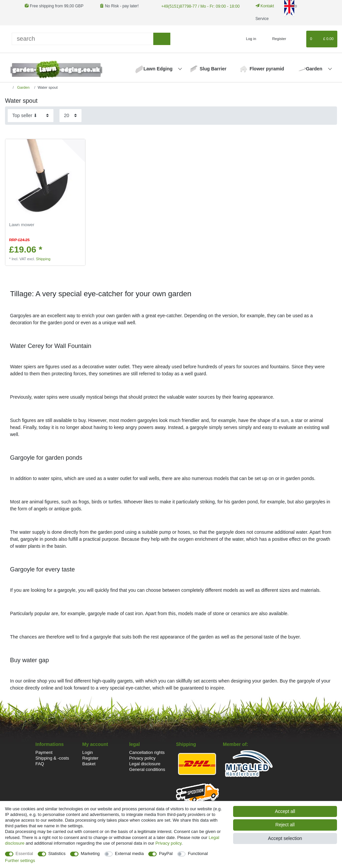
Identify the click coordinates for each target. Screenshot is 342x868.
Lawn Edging (158, 69)
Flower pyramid (267, 69)
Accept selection (285, 838)
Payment (44, 752)
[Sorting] (31, 116)
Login (88, 752)
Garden (315, 69)
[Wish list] (298, 39)
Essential (25, 853)
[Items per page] (70, 116)
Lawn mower (22, 225)
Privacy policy (142, 758)
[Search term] (82, 39)
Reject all (285, 825)
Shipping (43, 259)
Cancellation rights (147, 752)
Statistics (57, 853)
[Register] (275, 39)
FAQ (40, 764)
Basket (89, 764)
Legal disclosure (145, 764)
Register (90, 758)
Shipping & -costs (52, 758)
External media (129, 853)
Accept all (285, 811)
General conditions (147, 769)
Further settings (20, 860)
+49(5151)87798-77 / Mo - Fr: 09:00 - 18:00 (199, 6)
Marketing (90, 853)
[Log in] (248, 39)
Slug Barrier (213, 69)
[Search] (162, 39)
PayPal (166, 853)
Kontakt (263, 6)
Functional (198, 853)
